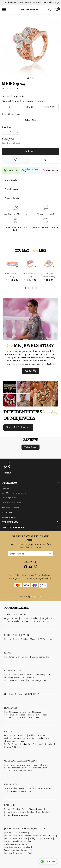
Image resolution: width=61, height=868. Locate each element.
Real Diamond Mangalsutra (39, 675)
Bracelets (16, 621)
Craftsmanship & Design (11, 503)
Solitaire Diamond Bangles (16, 815)
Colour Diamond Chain (15, 765)
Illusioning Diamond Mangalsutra (19, 677)
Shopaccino (36, 597)
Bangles (26, 621)
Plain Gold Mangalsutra (15, 675)
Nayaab (7, 639)
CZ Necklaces (10, 718)
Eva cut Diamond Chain (37, 765)
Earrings (15, 618)
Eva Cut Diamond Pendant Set (18, 744)
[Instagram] (35, 567)
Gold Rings (9, 657)
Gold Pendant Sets (37, 735)
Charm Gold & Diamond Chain (18, 771)
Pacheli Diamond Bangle (33, 809)
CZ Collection (46, 639)
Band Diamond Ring (12, 275)
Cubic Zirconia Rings (41, 657)
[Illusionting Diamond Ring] (49, 264)
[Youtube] (30, 567)
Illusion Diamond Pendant (16, 741)
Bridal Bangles (42, 812)
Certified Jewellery (9, 498)
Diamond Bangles (12, 809)
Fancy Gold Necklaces (37, 715)
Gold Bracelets (11, 788)
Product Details (12, 198)
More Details (11, 180)
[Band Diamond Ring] (12, 264)
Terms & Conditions (18, 575)
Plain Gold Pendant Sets (38, 738)
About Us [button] (31, 371)
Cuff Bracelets (11, 791)
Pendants (35, 618)
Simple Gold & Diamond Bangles (19, 812)
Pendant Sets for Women (15, 735)
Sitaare (16, 639)
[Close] (58, 3)
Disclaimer (46, 575)
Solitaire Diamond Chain (15, 768)
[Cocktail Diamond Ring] (30, 264)
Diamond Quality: (22, 101)
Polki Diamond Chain (38, 768)
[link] (50, 10)
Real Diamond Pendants (15, 738)
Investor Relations (9, 517)
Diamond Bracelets (28, 788)
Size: (11, 114)
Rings (7, 618)
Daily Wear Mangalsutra (15, 680)
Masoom (34, 639)
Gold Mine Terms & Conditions (14, 493)
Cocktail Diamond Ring (31, 275)
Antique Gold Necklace (29, 718)
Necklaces (25, 618)
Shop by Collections (40, 621)
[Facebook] (26, 567)
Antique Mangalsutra (37, 680)
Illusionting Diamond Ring (49, 275)
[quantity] (11, 132)
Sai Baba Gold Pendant (43, 744)
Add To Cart (30, 151)
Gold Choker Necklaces (31, 712)
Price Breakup (11, 189)
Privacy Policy (34, 575)
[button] (5, 45)
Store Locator (7, 512)
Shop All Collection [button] (18, 427)
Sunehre (24, 639)
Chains (7, 621)
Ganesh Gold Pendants (14, 747)
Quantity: (6, 127)
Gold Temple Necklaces (15, 715)
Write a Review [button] (30, 447)
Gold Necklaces (11, 712)
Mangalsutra (47, 618)
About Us (5, 488)
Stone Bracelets (26, 791)
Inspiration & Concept (11, 508)
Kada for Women (46, 788)
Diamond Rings (23, 657)
